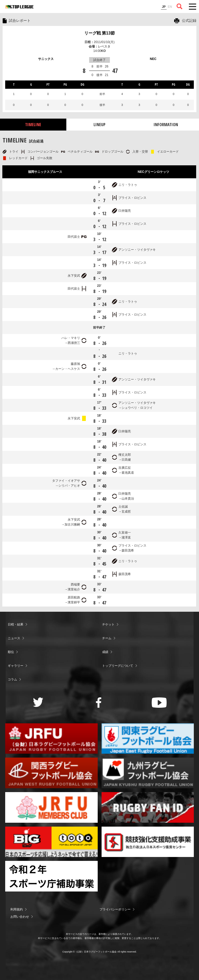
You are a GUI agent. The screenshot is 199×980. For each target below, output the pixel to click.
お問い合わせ (20, 917)
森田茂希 (128, 550)
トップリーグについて (118, 666)
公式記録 (189, 21)
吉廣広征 (125, 468)
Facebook (99, 703)
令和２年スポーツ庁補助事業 (51, 876)
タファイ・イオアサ (66, 481)
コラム (12, 679)
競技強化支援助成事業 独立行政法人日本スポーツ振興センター (148, 842)
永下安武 (74, 276)
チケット (108, 624)
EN (170, 7)
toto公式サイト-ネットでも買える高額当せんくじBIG (51, 842)
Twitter (38, 702)
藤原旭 (75, 364)
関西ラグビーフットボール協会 (51, 773)
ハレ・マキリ (71, 338)
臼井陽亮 (125, 211)
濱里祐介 (74, 589)
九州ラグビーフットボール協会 (148, 773)
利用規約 (17, 909)
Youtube (159, 703)
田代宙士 (74, 237)
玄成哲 (126, 512)
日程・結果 (16, 624)
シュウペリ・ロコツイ (137, 408)
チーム (107, 638)
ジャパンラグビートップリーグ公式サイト (19, 7)
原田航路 (74, 597)
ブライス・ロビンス (132, 198)
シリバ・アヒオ (69, 486)
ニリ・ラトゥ (128, 185)
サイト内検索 (180, 6)
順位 (11, 652)
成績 (105, 652)
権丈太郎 (125, 455)
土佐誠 (123, 507)
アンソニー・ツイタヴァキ (137, 250)
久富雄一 (125, 533)
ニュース (14, 638)
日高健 (126, 460)
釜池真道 (128, 473)
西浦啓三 (74, 343)
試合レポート (20, 21)
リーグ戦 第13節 (99, 33)
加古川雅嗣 (72, 525)
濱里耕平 (74, 602)
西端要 (75, 584)
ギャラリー (16, 666)
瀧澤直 (126, 537)
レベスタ (104, 46)
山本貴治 (128, 499)
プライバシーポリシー (115, 909)
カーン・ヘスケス (68, 369)
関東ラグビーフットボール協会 (148, 739)
